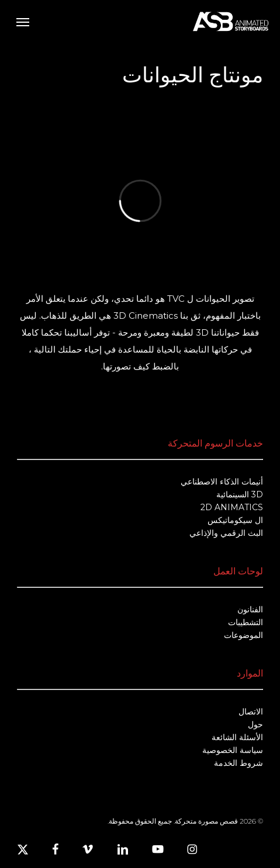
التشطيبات (246, 622)
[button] (23, 22)
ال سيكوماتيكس (235, 520)
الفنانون (250, 609)
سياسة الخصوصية (233, 750)
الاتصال (251, 712)
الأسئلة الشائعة (237, 737)
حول (255, 724)
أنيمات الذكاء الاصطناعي (222, 482)
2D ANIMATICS (232, 507)
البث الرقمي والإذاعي (226, 533)
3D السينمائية (240, 494)
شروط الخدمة (238, 763)
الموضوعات (243, 635)
